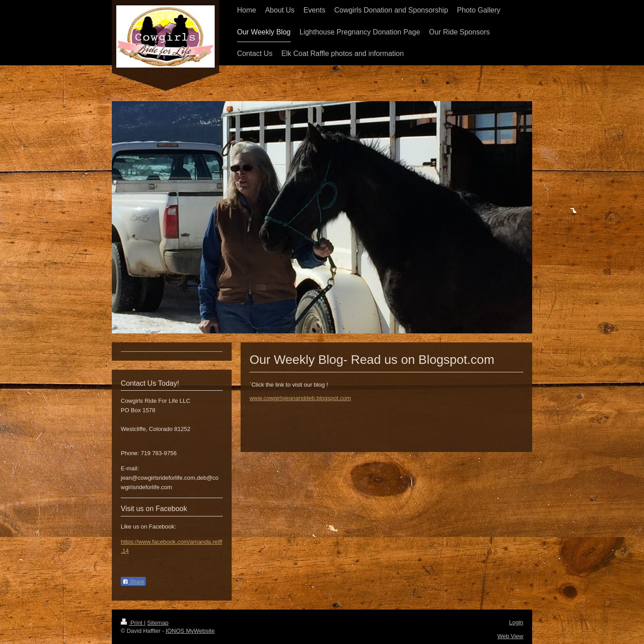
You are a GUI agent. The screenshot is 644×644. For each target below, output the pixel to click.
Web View (510, 636)
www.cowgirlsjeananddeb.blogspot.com (300, 398)
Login (516, 622)
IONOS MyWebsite (190, 631)
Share (133, 582)
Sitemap (158, 623)
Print (132, 623)
